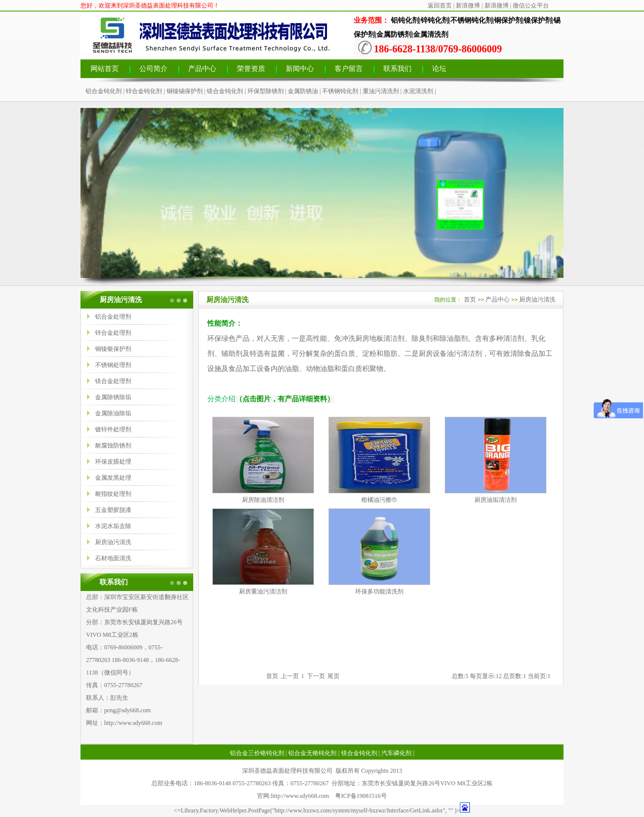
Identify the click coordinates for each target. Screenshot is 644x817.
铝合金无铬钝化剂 (312, 753)
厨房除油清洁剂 (263, 500)
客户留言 (349, 69)
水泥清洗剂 (418, 91)
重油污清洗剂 (381, 91)
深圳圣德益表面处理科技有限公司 (287, 771)
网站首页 (105, 69)
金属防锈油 (303, 91)
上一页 (290, 676)
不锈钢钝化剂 (340, 91)
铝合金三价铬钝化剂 (257, 753)
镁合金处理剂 (113, 381)
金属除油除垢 (113, 413)
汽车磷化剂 (396, 753)
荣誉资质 (251, 69)
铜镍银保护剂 (113, 349)
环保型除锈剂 (266, 91)
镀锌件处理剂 (113, 429)
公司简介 (153, 69)
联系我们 (397, 69)
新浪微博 (468, 6)
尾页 (334, 676)
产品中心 (202, 69)
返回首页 (440, 6)
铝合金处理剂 (113, 317)
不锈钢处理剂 (113, 365)
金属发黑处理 (113, 478)
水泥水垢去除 (113, 526)
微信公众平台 (531, 6)
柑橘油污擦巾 (379, 500)
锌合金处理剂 (113, 333)
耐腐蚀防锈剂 (113, 445)
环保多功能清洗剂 (379, 591)
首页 (470, 300)
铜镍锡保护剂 (185, 91)
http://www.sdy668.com (133, 723)
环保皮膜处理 (113, 462)
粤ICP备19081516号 (361, 796)
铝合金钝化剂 (104, 91)
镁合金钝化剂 (225, 91)
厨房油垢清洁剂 (496, 500)
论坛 (439, 69)
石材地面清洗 (113, 558)
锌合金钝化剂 (144, 91)
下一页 (316, 676)
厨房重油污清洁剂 (263, 591)
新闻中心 (300, 69)
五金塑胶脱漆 (113, 510)
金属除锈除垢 (113, 397)
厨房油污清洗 (113, 542)
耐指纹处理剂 (113, 494)
